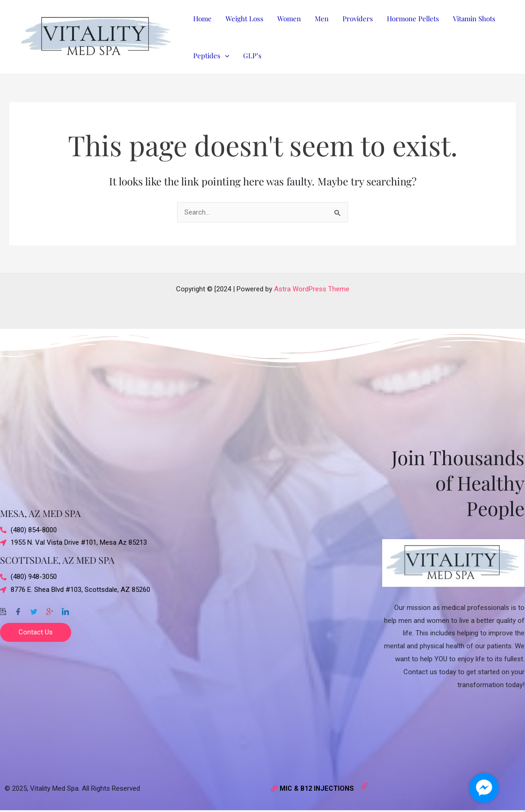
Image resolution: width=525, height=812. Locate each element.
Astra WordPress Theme (312, 289)
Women (289, 18)
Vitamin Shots (474, 18)
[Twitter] (34, 608)
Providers (358, 18)
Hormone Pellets (413, 18)
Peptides (211, 55)
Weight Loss (244, 18)
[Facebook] (18, 608)
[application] (225, 55)
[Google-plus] (49, 608)
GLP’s (252, 55)
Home (202, 18)
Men (322, 18)
